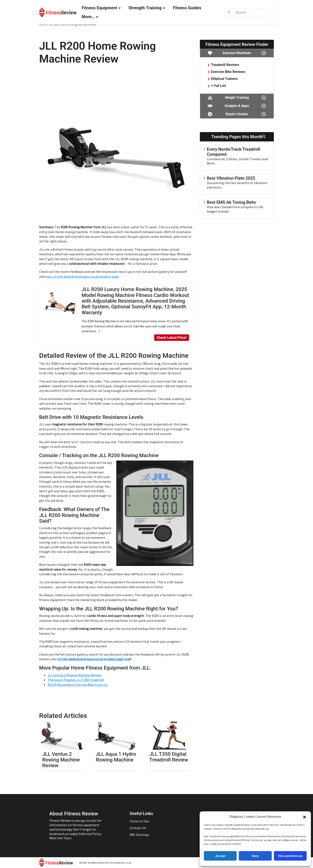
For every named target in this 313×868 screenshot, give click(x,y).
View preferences (290, 856)
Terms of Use (139, 821)
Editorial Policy (90, 834)
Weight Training (237, 98)
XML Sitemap (139, 835)
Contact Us (138, 828)
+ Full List (218, 86)
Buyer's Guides (237, 114)
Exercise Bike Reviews (228, 72)
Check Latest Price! (172, 338)
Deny (255, 856)
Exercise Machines (237, 53)
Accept (220, 856)
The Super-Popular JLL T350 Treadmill (76, 680)
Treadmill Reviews (225, 65)
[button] (305, 817)
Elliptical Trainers (224, 79)
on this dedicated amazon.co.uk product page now (94, 659)
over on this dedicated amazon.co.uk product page (82, 276)
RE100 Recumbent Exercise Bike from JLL (78, 685)
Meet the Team (60, 838)
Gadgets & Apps (237, 106)
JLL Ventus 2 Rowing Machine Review (74, 675)
